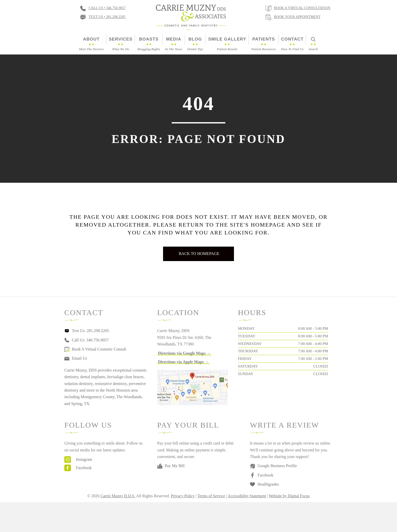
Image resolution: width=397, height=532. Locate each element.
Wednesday (250, 344)
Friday (245, 359)
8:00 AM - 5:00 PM (313, 328)
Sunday (246, 374)
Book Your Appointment (297, 17)
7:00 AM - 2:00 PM (313, 359)
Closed (321, 366)
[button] (184, 353)
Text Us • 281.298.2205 (107, 17)
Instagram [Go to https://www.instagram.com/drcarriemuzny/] (84, 459)
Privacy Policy (183, 496)
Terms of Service (211, 496)
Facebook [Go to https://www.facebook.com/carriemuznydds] (84, 468)
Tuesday (247, 336)
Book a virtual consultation (302, 8)
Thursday (248, 351)
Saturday (248, 366)
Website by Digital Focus (289, 496)
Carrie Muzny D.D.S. (118, 496)
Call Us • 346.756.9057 (107, 8)
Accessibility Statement (247, 496)
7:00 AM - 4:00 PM (313, 344)
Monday (246, 328)
